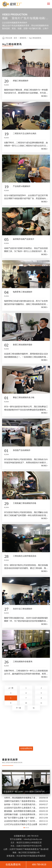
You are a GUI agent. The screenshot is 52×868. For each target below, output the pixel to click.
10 (26, 703)
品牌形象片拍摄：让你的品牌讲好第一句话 (21, 814)
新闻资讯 (23, 38)
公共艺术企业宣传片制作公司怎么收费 (21, 824)
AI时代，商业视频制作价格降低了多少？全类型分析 (21, 798)
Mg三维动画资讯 (35, 38)
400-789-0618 (39, 865)
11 (41, 703)
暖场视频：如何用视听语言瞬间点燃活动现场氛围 (21, 811)
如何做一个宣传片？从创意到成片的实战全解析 (21, 804)
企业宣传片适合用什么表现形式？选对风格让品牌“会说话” (21, 808)
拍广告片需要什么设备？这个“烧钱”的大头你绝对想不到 (21, 818)
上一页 (11, 688)
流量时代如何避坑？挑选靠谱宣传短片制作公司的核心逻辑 (21, 801)
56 (34, 708)
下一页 (18, 708)
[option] (26, 797)
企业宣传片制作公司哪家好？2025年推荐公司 (21, 821)
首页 (15, 38)
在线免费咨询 (26, 748)
